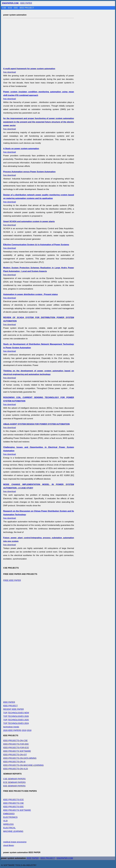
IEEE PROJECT (27, 8)
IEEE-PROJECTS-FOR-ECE (16, 748)
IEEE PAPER (26, 3)
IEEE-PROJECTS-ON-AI (14, 762)
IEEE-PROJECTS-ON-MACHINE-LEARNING (23, 765)
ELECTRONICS (10, 817)
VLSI (5, 821)
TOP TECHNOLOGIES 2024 (16, 723)
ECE (10, 8)
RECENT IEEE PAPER (13, 709)
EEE (16, 8)
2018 (29, 730)
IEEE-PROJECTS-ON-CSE (15, 741)
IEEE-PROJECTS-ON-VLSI (16, 769)
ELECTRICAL (9, 828)
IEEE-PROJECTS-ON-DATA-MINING (20, 758)
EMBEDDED (9, 814)
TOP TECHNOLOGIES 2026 (16, 716)
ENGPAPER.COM (65, 858)
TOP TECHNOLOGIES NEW (16, 713)
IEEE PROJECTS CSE (13, 803)
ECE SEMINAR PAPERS (14, 782)
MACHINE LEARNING (13, 831)
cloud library (9, 845)
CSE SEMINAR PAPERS (14, 779)
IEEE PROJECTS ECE (13, 800)
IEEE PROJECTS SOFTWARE (17, 751)
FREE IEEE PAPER (12, 580)
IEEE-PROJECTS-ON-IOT (15, 755)
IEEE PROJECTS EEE (13, 807)
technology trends (11, 727)
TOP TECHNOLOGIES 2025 (16, 720)
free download (39, 198)
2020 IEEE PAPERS (12, 730)
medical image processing (15, 842)
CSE (4, 8)
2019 (24, 730)
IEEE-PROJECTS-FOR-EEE (16, 744)
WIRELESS (8, 824)
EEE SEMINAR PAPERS (14, 786)
